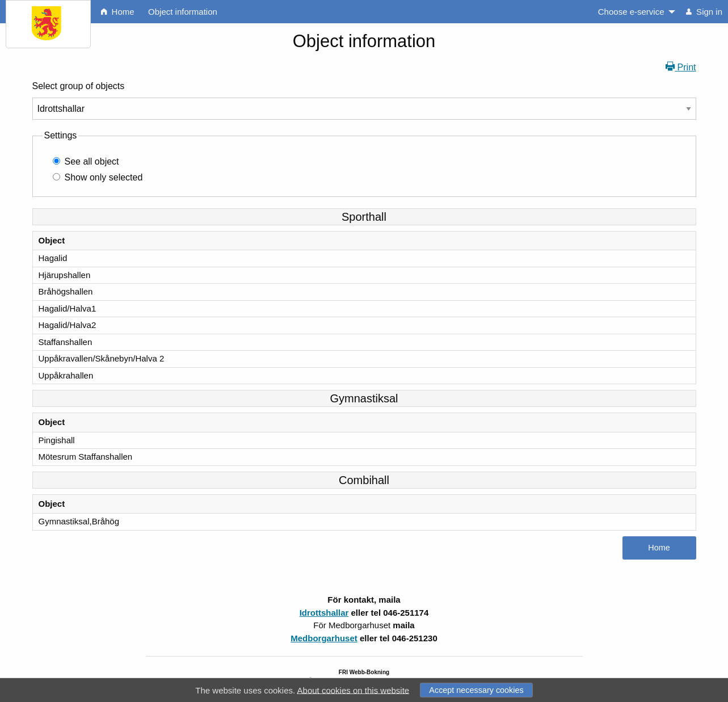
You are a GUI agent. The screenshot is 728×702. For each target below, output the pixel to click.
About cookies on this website (354, 690)
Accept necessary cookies (476, 690)
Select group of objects (79, 86)
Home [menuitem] (117, 12)
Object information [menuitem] (183, 12)
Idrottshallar (324, 613)
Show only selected (104, 177)
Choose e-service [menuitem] (631, 12)
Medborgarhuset (324, 638)
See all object (92, 161)
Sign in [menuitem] (704, 12)
